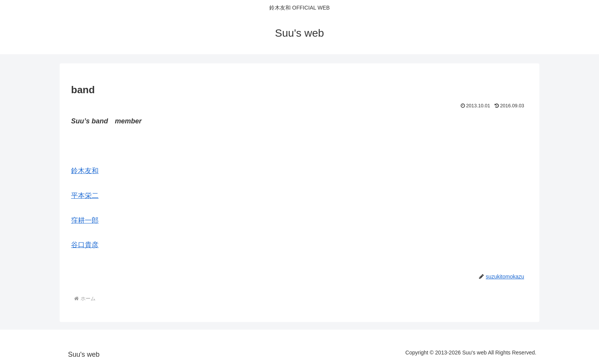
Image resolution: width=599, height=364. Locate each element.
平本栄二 (85, 196)
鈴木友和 (85, 171)
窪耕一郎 (85, 220)
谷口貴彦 (85, 245)
